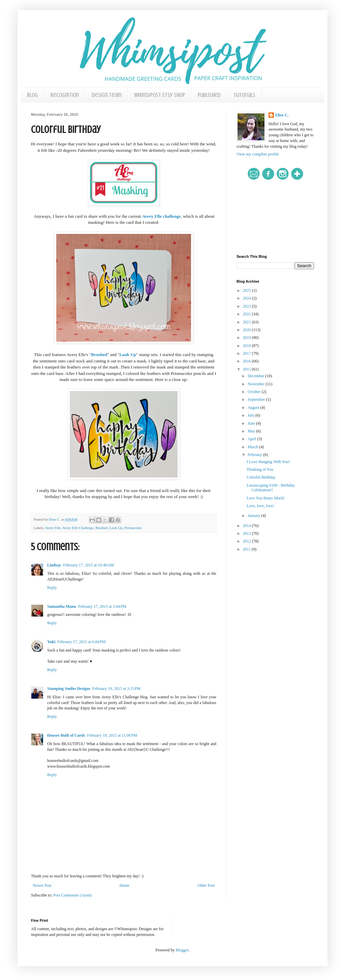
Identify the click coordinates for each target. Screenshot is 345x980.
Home (124, 885)
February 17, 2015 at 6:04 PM (81, 642)
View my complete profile (258, 154)
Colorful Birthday (261, 477)
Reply (52, 588)
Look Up (128, 355)
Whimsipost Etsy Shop (160, 95)
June (252, 423)
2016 (247, 361)
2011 (247, 549)
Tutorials (244, 95)
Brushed (99, 355)
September (257, 399)
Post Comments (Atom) (72, 895)
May (252, 431)
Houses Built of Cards (66, 735)
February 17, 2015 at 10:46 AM (88, 565)
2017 (247, 353)
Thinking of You (260, 469)
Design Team (106, 95)
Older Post (206, 885)
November (257, 384)
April (252, 439)
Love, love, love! (260, 506)
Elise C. (282, 115)
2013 (247, 533)
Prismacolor (133, 528)
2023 (247, 306)
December (256, 376)
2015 (247, 369)
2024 (247, 298)
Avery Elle (53, 528)
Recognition (65, 95)
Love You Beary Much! (266, 498)
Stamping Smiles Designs (69, 689)
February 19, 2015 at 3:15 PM (116, 689)
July (252, 415)
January (254, 516)
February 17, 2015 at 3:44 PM (102, 606)
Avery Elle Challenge (78, 528)
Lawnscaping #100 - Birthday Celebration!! (271, 488)
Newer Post (42, 885)
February (255, 455)
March (253, 447)
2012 (247, 541)
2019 (247, 338)
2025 (247, 290)
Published (209, 95)
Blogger (182, 950)
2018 (247, 346)
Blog (32, 95)
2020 (247, 330)
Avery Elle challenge (162, 216)
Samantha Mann (62, 606)
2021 (247, 322)
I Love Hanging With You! (268, 462)
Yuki (51, 642)
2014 (247, 526)
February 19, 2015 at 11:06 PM (112, 735)
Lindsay (54, 565)
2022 (247, 314)
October (255, 392)
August (254, 408)
